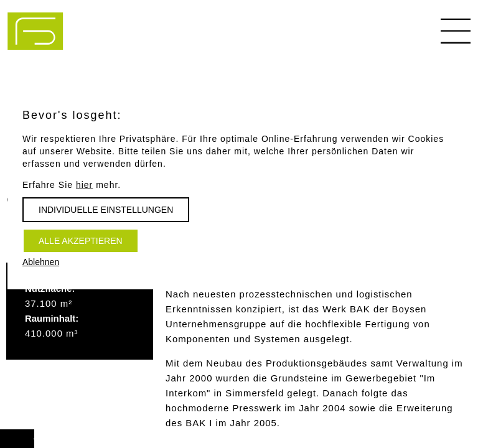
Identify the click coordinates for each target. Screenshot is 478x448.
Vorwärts (30, 433)
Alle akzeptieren (81, 241)
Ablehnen (41, 262)
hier (84, 185)
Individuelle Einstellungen (106, 210)
